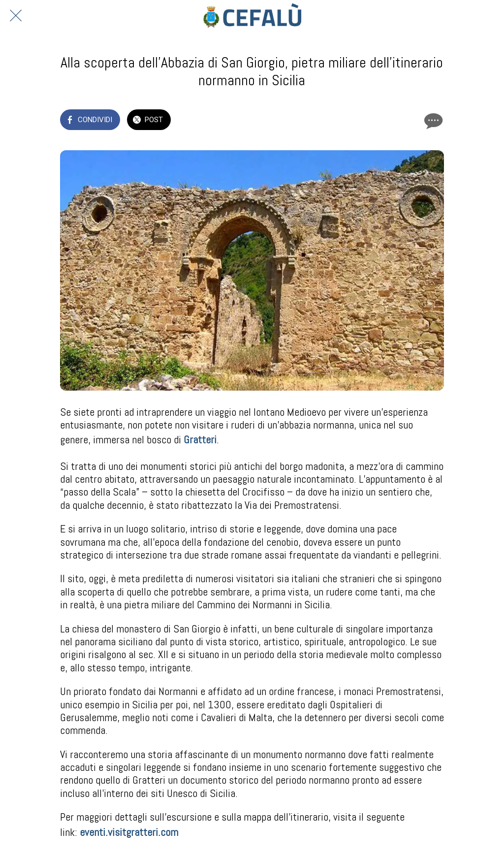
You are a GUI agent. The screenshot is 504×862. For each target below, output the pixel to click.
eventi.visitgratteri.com (129, 832)
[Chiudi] (16, 16)
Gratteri (200, 439)
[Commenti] (432, 121)
